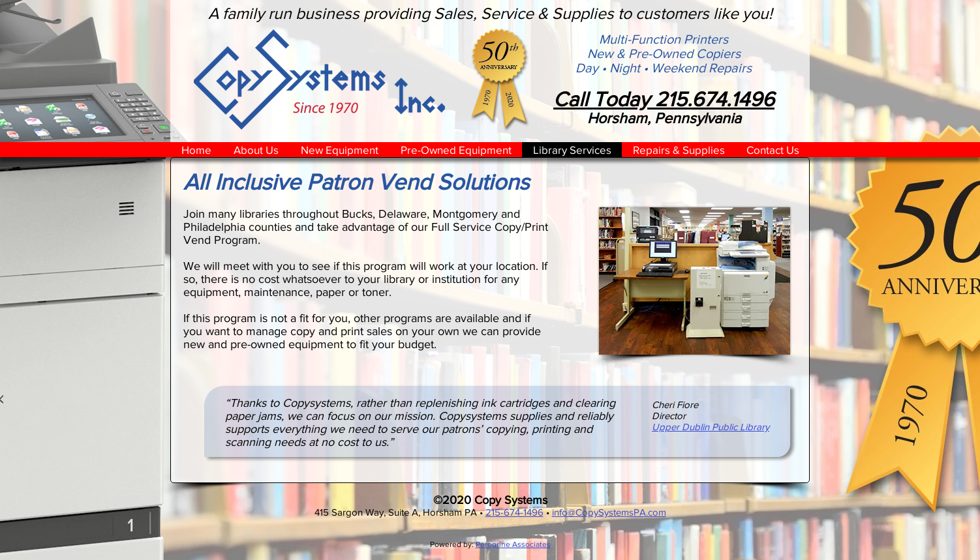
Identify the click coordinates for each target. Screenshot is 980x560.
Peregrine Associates (513, 544)
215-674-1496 (514, 512)
